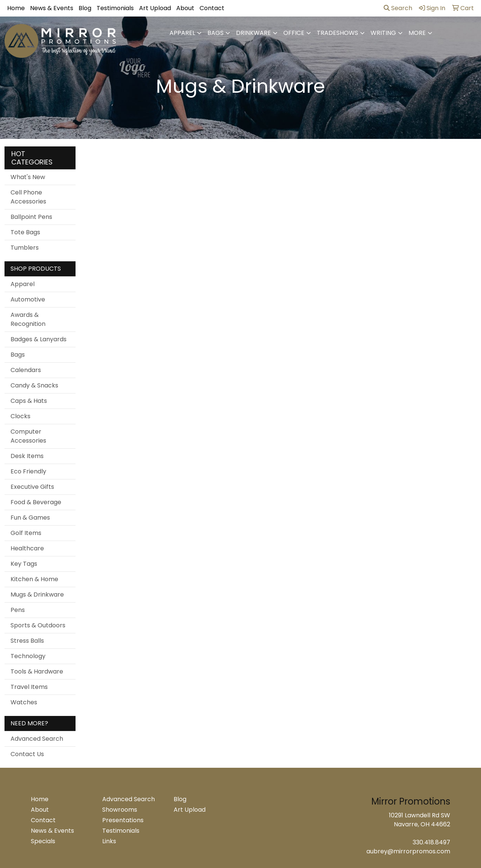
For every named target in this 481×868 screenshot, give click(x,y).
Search (398, 8)
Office (294, 33)
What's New (28, 177)
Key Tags (24, 564)
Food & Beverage (36, 502)
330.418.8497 (431, 842)
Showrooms (120, 810)
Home (16, 8)
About (185, 8)
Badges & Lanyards (39, 339)
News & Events (52, 8)
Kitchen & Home (34, 579)
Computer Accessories (28, 436)
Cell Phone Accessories (28, 197)
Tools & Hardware (37, 671)
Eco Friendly (28, 471)
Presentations (123, 820)
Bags (216, 33)
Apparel (182, 33)
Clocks (20, 416)
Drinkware (253, 33)
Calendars (26, 370)
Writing (383, 33)
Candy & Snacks (34, 385)
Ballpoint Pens (31, 217)
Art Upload (155, 8)
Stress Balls (27, 641)
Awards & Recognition (28, 319)
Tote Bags (25, 232)
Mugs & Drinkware (37, 594)
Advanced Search (37, 739)
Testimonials (115, 8)
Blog (85, 8)
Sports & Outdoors (38, 625)
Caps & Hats (29, 401)
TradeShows (337, 33)
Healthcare (27, 548)
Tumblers (25, 248)
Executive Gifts (32, 487)
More (417, 33)
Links (109, 841)
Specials (43, 841)
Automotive (28, 299)
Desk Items (27, 456)
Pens (18, 610)
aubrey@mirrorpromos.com (408, 851)
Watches (24, 702)
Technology (28, 656)
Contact (212, 8)
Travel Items (29, 687)
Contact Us (27, 754)
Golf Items (26, 533)
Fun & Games (30, 518)
